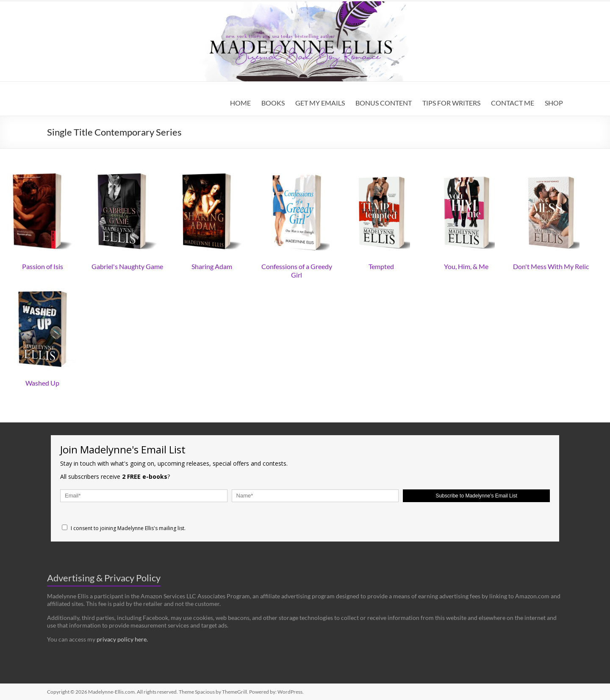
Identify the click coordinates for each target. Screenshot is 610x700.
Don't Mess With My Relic (551, 266)
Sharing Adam (212, 266)
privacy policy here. (122, 639)
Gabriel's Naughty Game (127, 266)
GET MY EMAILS (320, 103)
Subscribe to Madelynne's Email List (476, 496)
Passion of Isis (43, 266)
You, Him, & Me (466, 266)
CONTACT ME (513, 103)
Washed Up (42, 383)
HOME (240, 103)
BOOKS (273, 103)
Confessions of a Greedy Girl (297, 271)
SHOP (554, 103)
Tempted (381, 266)
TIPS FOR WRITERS (451, 103)
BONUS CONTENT (384, 103)
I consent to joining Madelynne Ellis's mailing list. (124, 528)
